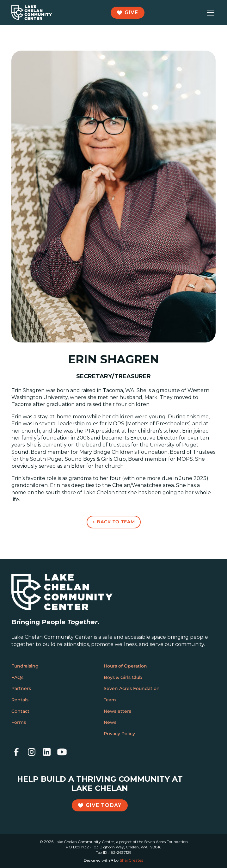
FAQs (17, 677)
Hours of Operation (125, 666)
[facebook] (16, 752)
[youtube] (62, 752)
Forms (19, 722)
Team (110, 700)
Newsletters (117, 711)
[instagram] (32, 752)
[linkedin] (47, 752)
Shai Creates (132, 860)
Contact (20, 711)
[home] (32, 13)
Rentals (20, 700)
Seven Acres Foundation (132, 688)
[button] (209, 13)
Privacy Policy (119, 734)
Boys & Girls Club (123, 677)
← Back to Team (114, 522)
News (110, 722)
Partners (21, 688)
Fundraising (25, 666)
